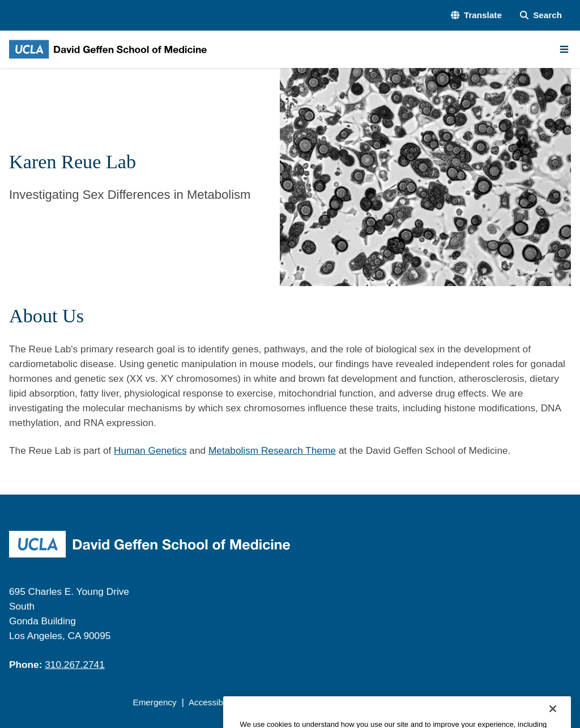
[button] (476, 16)
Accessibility (212, 702)
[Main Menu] (564, 49)
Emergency (154, 702)
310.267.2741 (75, 665)
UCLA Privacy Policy (287, 702)
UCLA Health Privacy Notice (393, 702)
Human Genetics (150, 450)
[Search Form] (541, 16)
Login (469, 702)
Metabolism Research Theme (272, 450)
